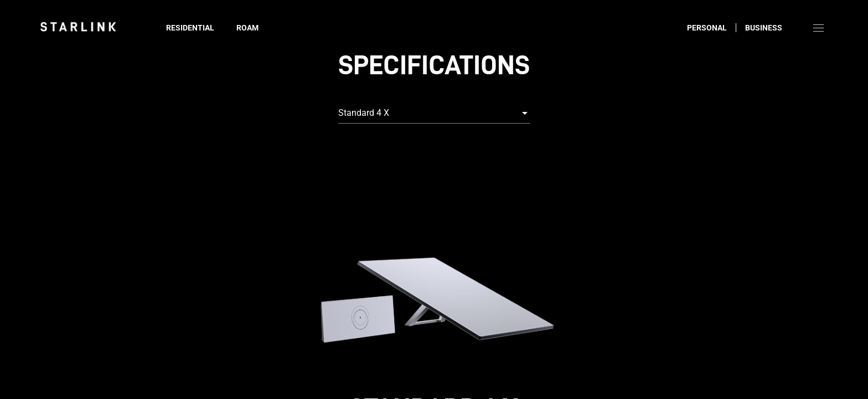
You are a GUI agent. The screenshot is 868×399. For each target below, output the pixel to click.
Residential (190, 28)
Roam (247, 28)
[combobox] (434, 113)
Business (764, 28)
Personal (707, 28)
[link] (78, 27)
